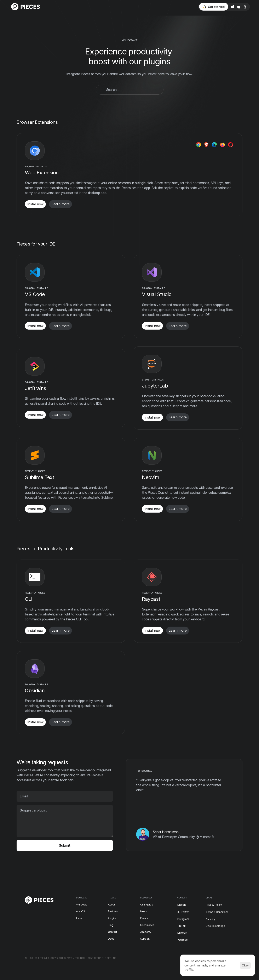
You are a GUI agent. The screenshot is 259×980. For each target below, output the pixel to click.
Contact (113, 932)
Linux (79, 918)
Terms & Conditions (217, 912)
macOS (81, 911)
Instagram (183, 919)
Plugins (112, 918)
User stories (147, 925)
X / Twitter (183, 912)
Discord (182, 905)
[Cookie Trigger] (215, 926)
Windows (82, 905)
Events (144, 918)
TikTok (181, 926)
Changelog (147, 905)
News (144, 911)
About (111, 905)
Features (113, 911)
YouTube (182, 940)
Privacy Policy (214, 905)
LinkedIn (182, 933)
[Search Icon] (129, 90)
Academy (146, 932)
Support (145, 939)
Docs (111, 939)
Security (210, 919)
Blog (111, 925)
